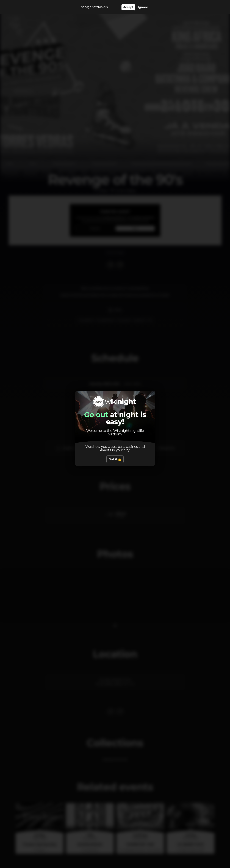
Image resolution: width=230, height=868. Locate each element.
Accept (128, 7)
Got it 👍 (115, 459)
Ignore (143, 7)
